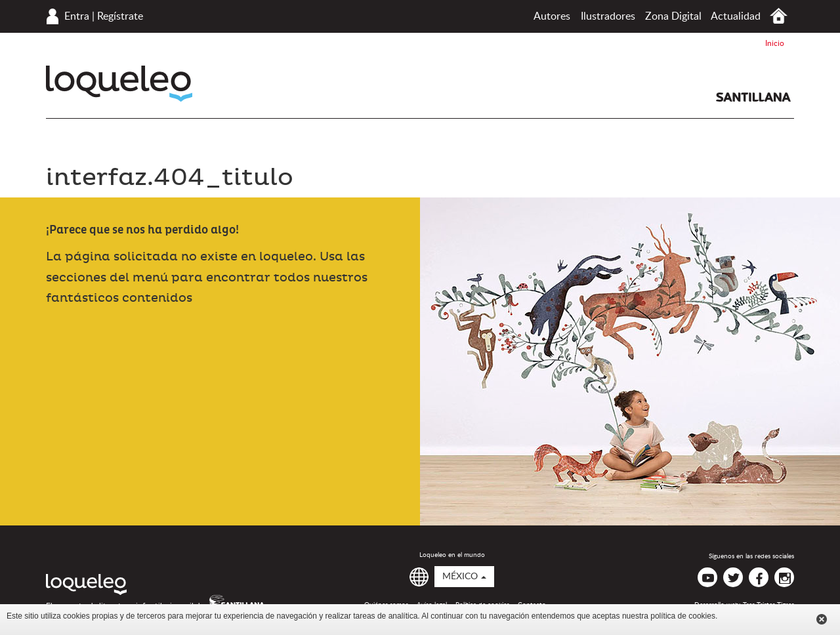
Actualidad (736, 16)
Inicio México (779, 16)
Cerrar (822, 619)
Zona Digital (673, 16)
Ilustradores (608, 16)
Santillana (753, 97)
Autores (552, 16)
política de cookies (683, 616)
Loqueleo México (119, 84)
